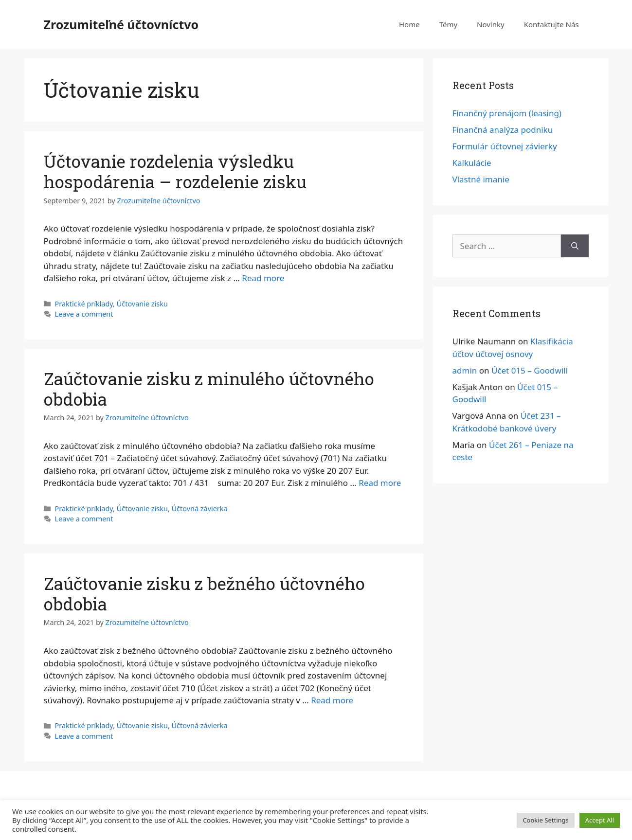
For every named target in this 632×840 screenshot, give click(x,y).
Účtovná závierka (200, 509)
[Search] (575, 246)
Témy (448, 24)
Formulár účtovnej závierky (505, 146)
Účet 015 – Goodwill (530, 370)
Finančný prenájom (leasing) (507, 113)
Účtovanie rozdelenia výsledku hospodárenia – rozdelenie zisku (175, 171)
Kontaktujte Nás (551, 24)
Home (409, 24)
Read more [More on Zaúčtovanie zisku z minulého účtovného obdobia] (380, 483)
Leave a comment (84, 314)
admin (465, 370)
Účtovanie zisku (142, 304)
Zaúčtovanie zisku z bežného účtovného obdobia (204, 593)
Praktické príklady (84, 304)
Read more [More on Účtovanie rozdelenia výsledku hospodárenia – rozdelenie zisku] (263, 278)
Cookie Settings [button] (545, 820)
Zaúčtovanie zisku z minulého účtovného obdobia (209, 389)
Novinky (491, 24)
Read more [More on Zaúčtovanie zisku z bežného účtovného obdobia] (332, 700)
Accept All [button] (600, 820)
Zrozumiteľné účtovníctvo (121, 24)
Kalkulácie (472, 163)
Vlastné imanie (481, 179)
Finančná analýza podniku (503, 130)
